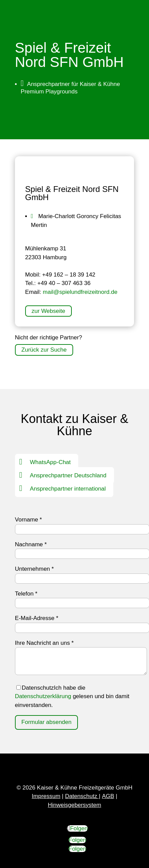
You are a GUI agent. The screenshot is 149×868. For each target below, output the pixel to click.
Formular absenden (46, 722)
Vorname (28, 520)
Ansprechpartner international (68, 489)
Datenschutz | (83, 796)
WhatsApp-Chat (50, 462)
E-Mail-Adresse (37, 618)
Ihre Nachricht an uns (44, 643)
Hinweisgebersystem (75, 805)
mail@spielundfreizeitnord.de (80, 292)
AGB (108, 796)
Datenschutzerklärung (43, 696)
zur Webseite (48, 311)
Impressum (46, 796)
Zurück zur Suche (44, 350)
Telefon (26, 594)
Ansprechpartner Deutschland (68, 475)
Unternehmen (34, 569)
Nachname (31, 544)
